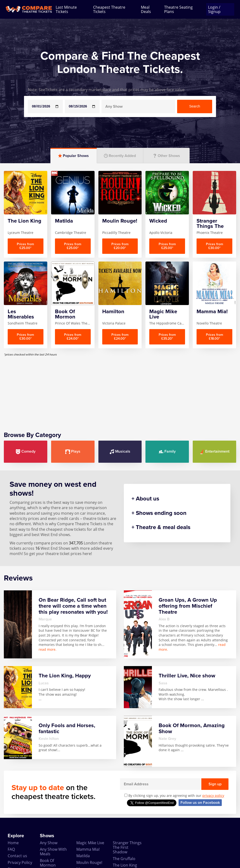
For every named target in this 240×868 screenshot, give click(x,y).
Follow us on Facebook (200, 803)
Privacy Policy (20, 862)
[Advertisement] (120, 390)
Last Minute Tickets (66, 9)
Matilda (83, 856)
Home (13, 843)
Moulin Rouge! (89, 862)
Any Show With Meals (53, 852)
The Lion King (125, 865)
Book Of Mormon (48, 863)
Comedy (26, 452)
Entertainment (214, 452)
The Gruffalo (124, 859)
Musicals (120, 452)
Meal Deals (146, 9)
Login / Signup (214, 9)
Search (195, 106)
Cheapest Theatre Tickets (109, 9)
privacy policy (213, 796)
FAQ (11, 849)
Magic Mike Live (90, 843)
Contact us (17, 856)
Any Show (49, 843)
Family (167, 452)
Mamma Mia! (88, 849)
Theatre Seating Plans (178, 9)
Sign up (215, 784)
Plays (73, 452)
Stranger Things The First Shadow (127, 847)
